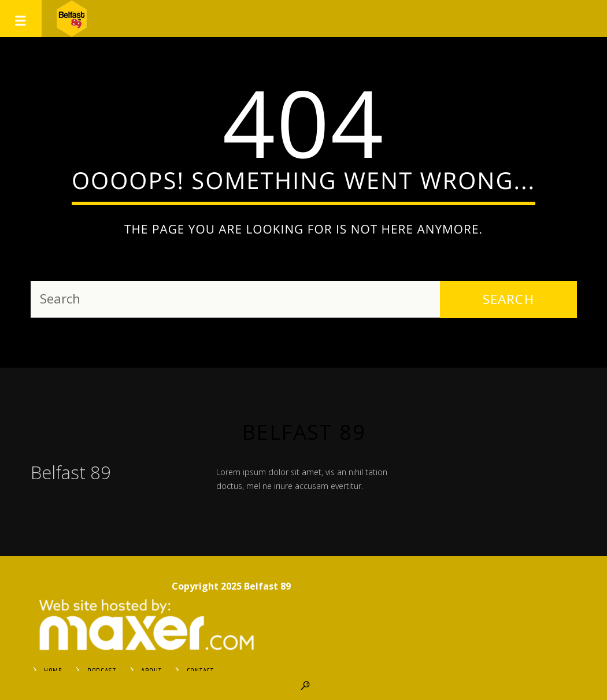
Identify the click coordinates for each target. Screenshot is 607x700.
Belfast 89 (303, 432)
